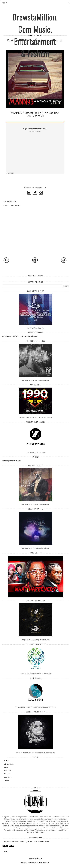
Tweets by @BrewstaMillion (11, 461)
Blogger (39, 859)
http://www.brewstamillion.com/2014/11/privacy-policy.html (25, 842)
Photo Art (8, 771)
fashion (7, 761)
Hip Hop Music (40, 188)
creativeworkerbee (43, 863)
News (6, 767)
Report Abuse (8, 846)
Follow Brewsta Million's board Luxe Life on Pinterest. (20, 336)
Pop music (8, 774)
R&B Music (8, 777)
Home (6, 852)
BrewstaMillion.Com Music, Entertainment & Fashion (35, 17)
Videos (7, 780)
